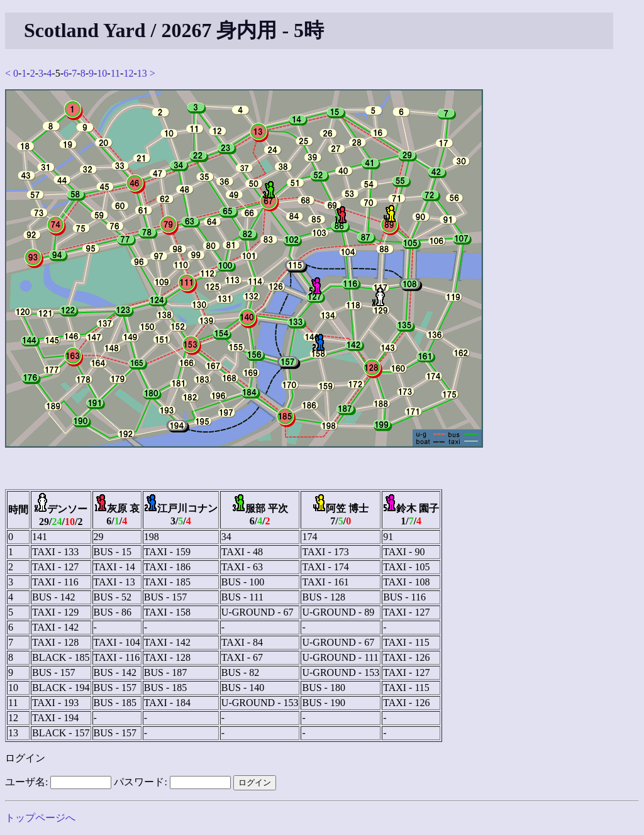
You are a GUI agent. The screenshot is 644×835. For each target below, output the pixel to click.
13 (142, 73)
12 (128, 73)
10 (102, 73)
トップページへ (40, 818)
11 (115, 73)
